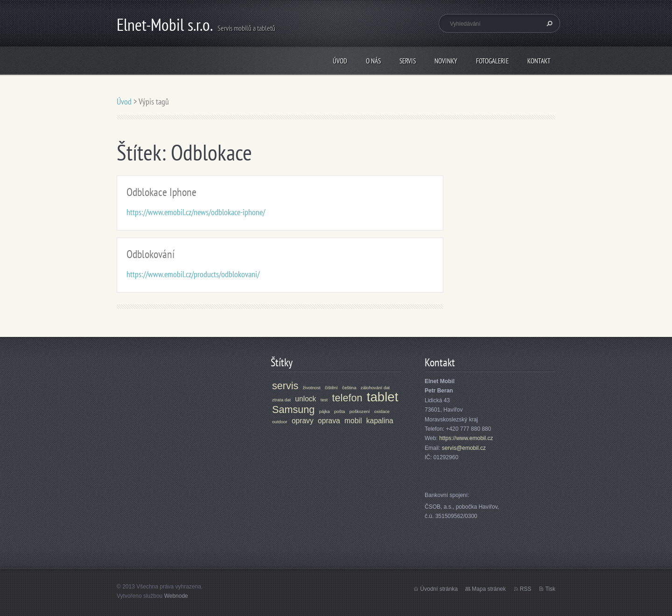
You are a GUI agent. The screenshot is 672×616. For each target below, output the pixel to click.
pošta (339, 411)
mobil (353, 421)
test (324, 400)
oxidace (382, 411)
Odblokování (150, 254)
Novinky (446, 61)
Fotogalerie (492, 61)
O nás (373, 61)
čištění (331, 388)
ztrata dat (281, 400)
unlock (305, 399)
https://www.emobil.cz (466, 438)
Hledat (548, 23)
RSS (526, 589)
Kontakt (539, 61)
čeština (349, 388)
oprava (329, 421)
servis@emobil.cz (464, 448)
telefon (347, 398)
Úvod (340, 61)
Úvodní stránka (439, 589)
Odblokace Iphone (161, 192)
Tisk (550, 589)
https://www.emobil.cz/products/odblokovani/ (193, 274)
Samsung (293, 409)
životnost (312, 388)
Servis (408, 61)
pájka (325, 411)
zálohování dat (375, 388)
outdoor (280, 422)
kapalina (380, 421)
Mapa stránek (489, 589)
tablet (383, 397)
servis (285, 386)
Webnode (176, 596)
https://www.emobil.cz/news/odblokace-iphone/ (196, 212)
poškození (360, 411)
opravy (303, 421)
